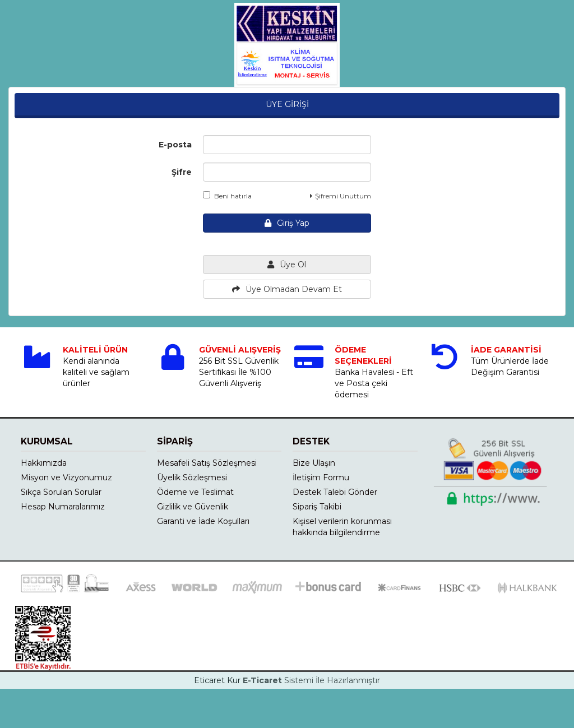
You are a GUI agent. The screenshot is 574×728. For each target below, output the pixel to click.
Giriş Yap (287, 223)
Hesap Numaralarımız (63, 507)
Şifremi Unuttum (341, 196)
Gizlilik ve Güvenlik (193, 507)
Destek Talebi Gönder (335, 492)
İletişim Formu (321, 477)
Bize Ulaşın (314, 463)
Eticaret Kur (217, 680)
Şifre (182, 172)
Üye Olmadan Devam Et (287, 289)
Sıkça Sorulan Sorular (61, 492)
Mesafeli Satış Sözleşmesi (207, 463)
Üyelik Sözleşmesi (192, 477)
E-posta (175, 145)
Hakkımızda (44, 463)
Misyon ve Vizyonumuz (66, 477)
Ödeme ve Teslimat (195, 492)
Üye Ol (287, 265)
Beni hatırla (227, 196)
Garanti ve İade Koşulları (203, 521)
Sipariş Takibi (317, 507)
